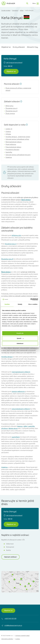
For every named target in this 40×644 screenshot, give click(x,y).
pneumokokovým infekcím (21, 409)
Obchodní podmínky (7, 639)
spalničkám (16, 437)
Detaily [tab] (20, 304)
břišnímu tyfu (16, 235)
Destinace (15, 10)
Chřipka (8, 134)
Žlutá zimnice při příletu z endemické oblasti (18, 89)
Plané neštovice (11, 144)
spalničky (31, 426)
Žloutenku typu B (7, 259)
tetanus (20, 426)
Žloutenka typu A (11, 108)
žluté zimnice (26, 200)
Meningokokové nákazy (14, 142)
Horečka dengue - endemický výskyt (18, 137)
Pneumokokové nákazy (13, 147)
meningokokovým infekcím (21, 372)
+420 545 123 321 (9, 619)
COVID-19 (9, 129)
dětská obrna (13, 428)
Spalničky (9, 152)
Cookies (18, 639)
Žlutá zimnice (10, 113)
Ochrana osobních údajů (22, 636)
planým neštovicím (18, 391)
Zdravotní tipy (32, 47)
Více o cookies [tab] (33, 304)
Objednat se (6, 47)
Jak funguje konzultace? (13, 62)
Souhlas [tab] (7, 304)
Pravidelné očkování (12, 150)
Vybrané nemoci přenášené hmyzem (18, 155)
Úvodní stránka (6, 10)
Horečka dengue (7, 357)
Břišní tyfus (9, 106)
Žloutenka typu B (11, 111)
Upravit (20, 338)
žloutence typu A (11, 244)
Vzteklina (9, 157)
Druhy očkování (19, 47)
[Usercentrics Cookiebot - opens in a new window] (30, 299)
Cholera (8, 132)
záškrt (25, 426)
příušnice (5, 428)
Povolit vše (20, 333)
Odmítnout (20, 343)
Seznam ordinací (10, 557)
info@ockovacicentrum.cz (12, 626)
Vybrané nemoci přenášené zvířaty (17, 139)
